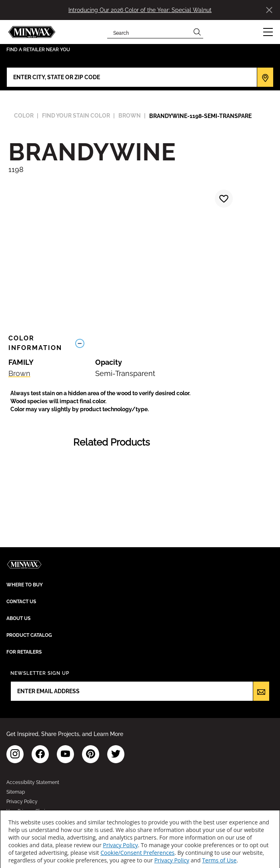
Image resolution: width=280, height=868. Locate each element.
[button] (268, 32)
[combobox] (149, 32)
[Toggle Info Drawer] (172, 343)
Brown (19, 373)
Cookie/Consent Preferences (137, 853)
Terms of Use (219, 860)
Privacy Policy (120, 845)
